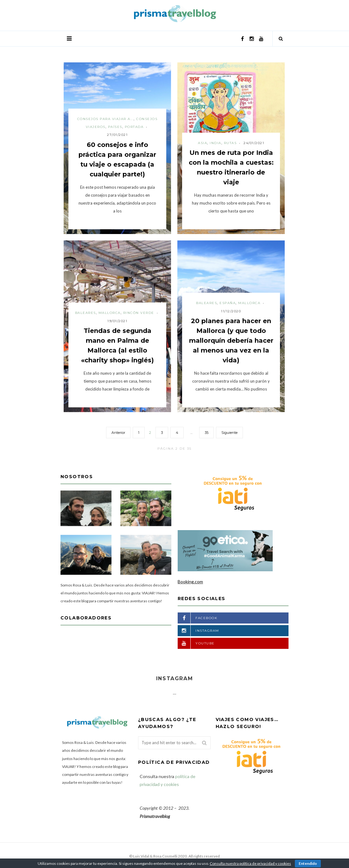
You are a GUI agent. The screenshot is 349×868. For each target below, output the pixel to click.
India (216, 143)
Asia (203, 143)
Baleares (86, 313)
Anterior (118, 433)
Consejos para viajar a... (106, 119)
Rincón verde (139, 313)
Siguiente (229, 433)
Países (115, 127)
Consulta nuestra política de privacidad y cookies (250, 863)
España (228, 303)
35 (206, 433)
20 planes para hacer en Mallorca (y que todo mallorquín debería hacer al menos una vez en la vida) (231, 340)
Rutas (230, 143)
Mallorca (110, 313)
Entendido (308, 863)
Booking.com (190, 582)
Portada (134, 127)
